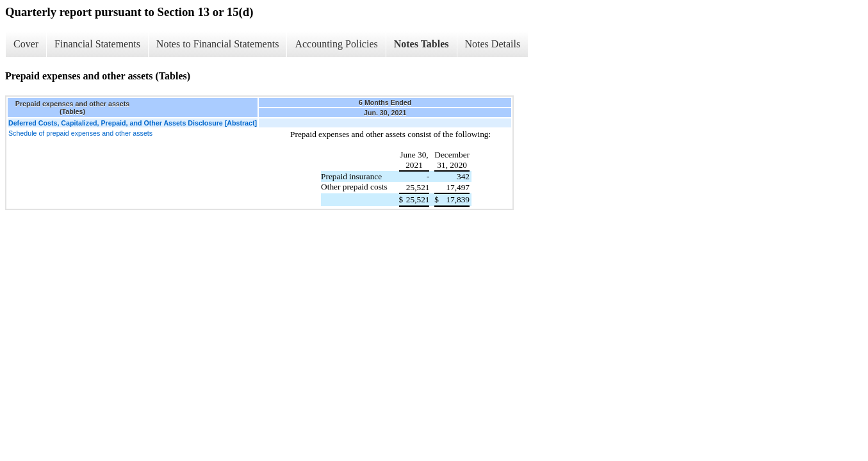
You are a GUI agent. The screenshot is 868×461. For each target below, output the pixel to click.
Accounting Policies (336, 44)
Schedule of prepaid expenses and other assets (80, 133)
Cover (26, 44)
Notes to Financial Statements (218, 44)
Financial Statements (97, 44)
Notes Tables (422, 44)
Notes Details (493, 44)
